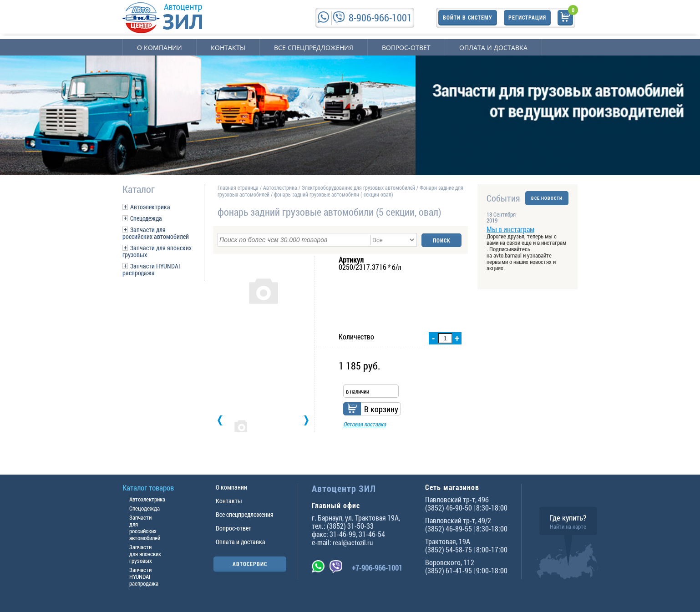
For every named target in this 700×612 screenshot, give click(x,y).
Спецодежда (146, 218)
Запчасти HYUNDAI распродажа (151, 269)
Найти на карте (568, 526)
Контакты (228, 48)
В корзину (381, 409)
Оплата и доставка (493, 48)
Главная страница (238, 187)
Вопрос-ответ (406, 48)
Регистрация (527, 17)
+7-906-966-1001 (377, 568)
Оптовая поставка (365, 424)
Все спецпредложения (314, 48)
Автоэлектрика (150, 207)
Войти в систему (468, 17)
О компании (160, 48)
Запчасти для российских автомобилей (156, 233)
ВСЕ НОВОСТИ (547, 198)
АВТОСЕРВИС (250, 564)
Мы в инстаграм (510, 229)
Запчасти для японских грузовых (157, 251)
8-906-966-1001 (380, 18)
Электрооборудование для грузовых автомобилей (359, 187)
